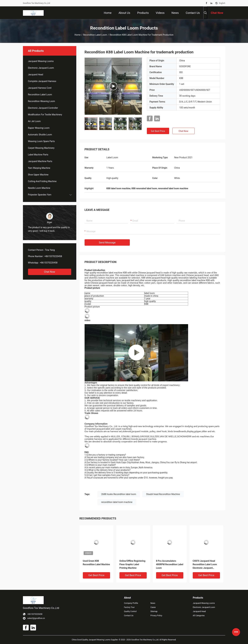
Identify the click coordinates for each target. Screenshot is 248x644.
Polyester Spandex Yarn (40, 195)
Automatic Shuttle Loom (40, 135)
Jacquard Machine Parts (40, 161)
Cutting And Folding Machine (42, 181)
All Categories (199, 616)
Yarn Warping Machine (39, 168)
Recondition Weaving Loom (42, 101)
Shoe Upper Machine (38, 175)
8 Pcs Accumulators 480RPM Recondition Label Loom (170, 564)
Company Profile (131, 603)
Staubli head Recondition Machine (163, 494)
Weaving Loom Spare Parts (41, 141)
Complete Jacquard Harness (42, 81)
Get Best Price (158, 131)
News (153, 603)
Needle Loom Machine (39, 188)
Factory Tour (129, 607)
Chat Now (50, 272)
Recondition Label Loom (95, 35)
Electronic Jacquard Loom (41, 68)
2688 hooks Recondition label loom (119, 494)
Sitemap (154, 611)
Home (78, 35)
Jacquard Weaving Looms (41, 61)
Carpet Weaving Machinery (41, 148)
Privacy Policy (156, 616)
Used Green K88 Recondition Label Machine (96, 563)
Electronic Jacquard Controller (43, 108)
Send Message (107, 243)
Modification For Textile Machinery (45, 115)
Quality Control (130, 611)
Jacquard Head (36, 75)
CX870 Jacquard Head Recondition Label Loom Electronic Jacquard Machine (205, 565)
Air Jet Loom (34, 121)
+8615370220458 (53, 256)
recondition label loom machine (117, 502)
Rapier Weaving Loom (39, 128)
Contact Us (129, 616)
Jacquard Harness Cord (40, 88)
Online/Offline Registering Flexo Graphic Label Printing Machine (132, 564)
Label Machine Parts (38, 155)
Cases (153, 607)
